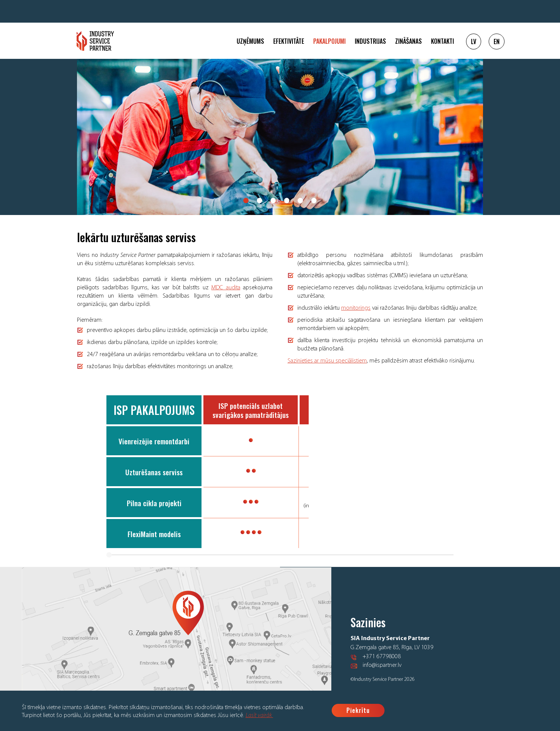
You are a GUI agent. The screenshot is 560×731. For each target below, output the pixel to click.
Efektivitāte (289, 41)
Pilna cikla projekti (154, 503)
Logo (95, 41)
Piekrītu (358, 710)
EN (497, 41)
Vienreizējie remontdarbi (154, 441)
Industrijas (370, 41)
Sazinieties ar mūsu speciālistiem (327, 361)
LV (474, 41)
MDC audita (226, 288)
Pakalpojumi (329, 41)
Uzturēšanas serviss (154, 472)
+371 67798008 (382, 659)
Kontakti (442, 41)
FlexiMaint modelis (154, 534)
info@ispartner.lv (382, 668)
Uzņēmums (250, 41)
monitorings (356, 308)
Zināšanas (408, 41)
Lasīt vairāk (259, 716)
